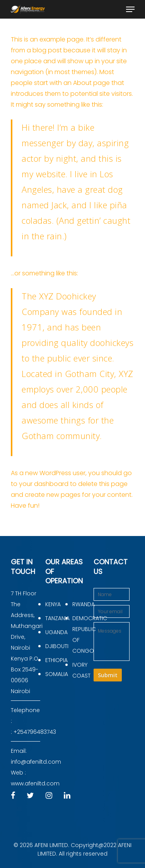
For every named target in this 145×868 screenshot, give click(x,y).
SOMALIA (56, 674)
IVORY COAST (81, 670)
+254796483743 (35, 732)
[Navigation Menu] (130, 9)
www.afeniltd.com (35, 783)
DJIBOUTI (56, 646)
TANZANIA (56, 618)
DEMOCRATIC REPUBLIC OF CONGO (83, 635)
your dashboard (44, 484)
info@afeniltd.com (36, 762)
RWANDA (83, 604)
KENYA (53, 604)
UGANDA (56, 632)
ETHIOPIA (56, 660)
